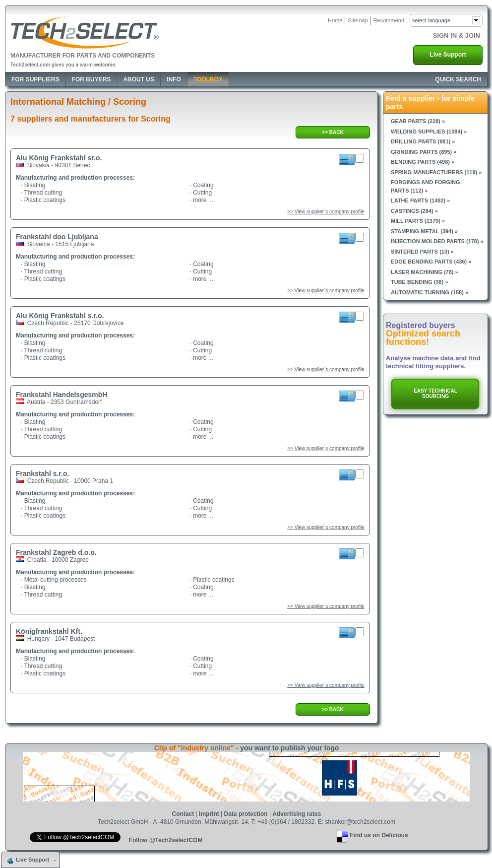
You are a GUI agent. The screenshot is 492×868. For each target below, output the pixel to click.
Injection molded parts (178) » (437, 241)
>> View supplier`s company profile (326, 212)
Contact (183, 814)
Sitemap (358, 20)
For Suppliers (35, 79)
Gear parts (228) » (418, 121)
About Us (139, 79)
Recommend (389, 20)
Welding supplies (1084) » (429, 132)
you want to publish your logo (289, 748)
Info (174, 79)
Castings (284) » (414, 211)
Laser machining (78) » (425, 272)
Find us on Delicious (379, 835)
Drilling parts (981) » (423, 141)
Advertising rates (297, 814)
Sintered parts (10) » (422, 252)
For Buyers (92, 79)
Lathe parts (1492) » (420, 200)
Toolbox (208, 79)
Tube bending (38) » (420, 282)
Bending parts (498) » (423, 162)
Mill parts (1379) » (418, 221)
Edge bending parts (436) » (431, 262)
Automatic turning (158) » (430, 292)
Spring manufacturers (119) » (436, 172)
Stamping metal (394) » (424, 231)
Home (335, 20)
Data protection (246, 814)
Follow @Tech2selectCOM (166, 840)
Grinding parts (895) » (424, 152)
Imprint (209, 814)
